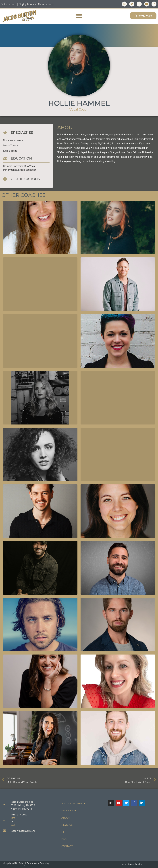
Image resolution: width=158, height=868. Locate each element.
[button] (79, 16)
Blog (65, 832)
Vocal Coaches (73, 804)
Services (69, 811)
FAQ (64, 839)
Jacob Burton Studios (132, 864)
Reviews (67, 825)
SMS (13, 818)
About (66, 818)
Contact (67, 846)
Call (13, 825)
